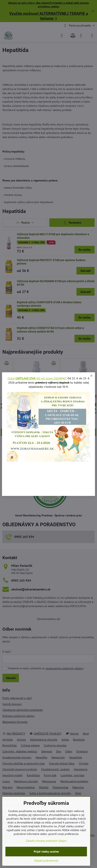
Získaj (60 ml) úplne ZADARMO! (37, 378)
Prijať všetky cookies (46, 852)
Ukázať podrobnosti (46, 861)
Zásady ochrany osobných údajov (46, 841)
